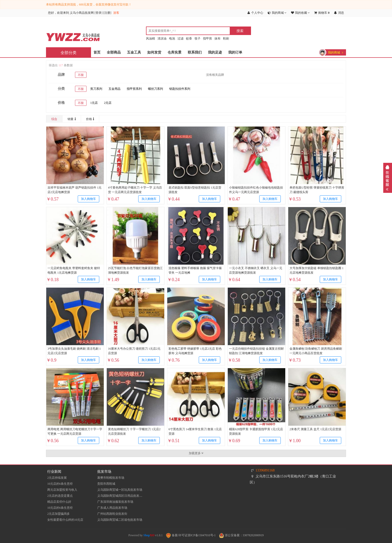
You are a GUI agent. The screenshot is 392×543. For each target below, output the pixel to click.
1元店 (94, 103)
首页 (97, 52)
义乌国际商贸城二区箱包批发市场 (120, 520)
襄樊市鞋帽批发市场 (111, 478)
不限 (81, 75)
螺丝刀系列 (155, 89)
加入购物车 (88, 199)
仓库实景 (174, 52)
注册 (107, 13)
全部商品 (114, 52)
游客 (116, 13)
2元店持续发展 (57, 478)
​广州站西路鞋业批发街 (112, 514)
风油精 (150, 39)
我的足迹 (215, 52)
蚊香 (189, 39)
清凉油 (162, 39)
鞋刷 (226, 39)
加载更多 (196, 453)
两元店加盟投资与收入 (62, 490)
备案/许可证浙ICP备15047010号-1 (191, 535)
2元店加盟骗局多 (58, 514)
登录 (98, 13)
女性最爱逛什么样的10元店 (65, 520)
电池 (172, 39)
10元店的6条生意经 (60, 484)
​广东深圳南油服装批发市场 (115, 502)
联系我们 (195, 52)
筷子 (197, 39)
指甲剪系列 (134, 89)
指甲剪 (207, 39)
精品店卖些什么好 (59, 502)
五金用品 (114, 89)
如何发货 (154, 52)
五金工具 (134, 52)
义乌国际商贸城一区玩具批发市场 (120, 490)
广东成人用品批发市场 (112, 508)
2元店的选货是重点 (60, 496)
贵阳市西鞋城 (106, 484)
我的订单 (235, 52)
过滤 (180, 39)
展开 (388, 178)
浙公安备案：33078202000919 (241, 535)
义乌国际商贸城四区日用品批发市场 (121, 496)
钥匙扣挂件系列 (180, 89)
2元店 (108, 103)
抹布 (217, 39)
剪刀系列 (96, 89)
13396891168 (265, 470)
